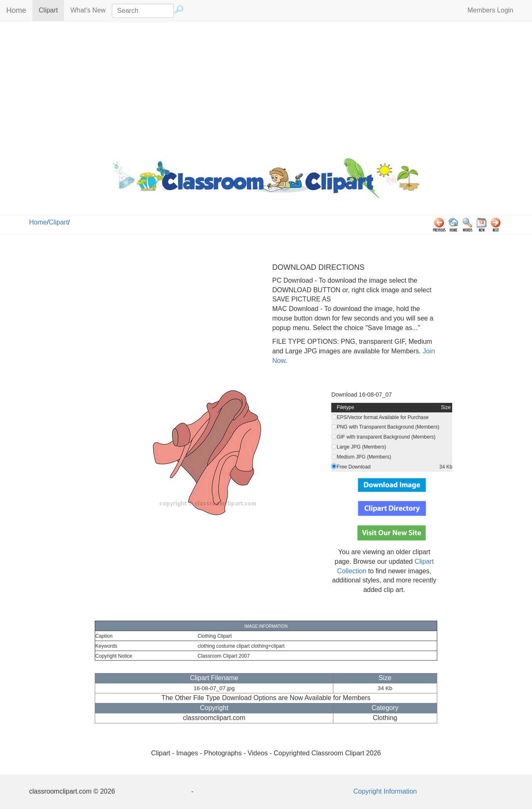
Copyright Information (385, 791)
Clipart (51, 10)
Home (16, 10)
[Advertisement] (266, 88)
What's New (88, 10)
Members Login (490, 10)
